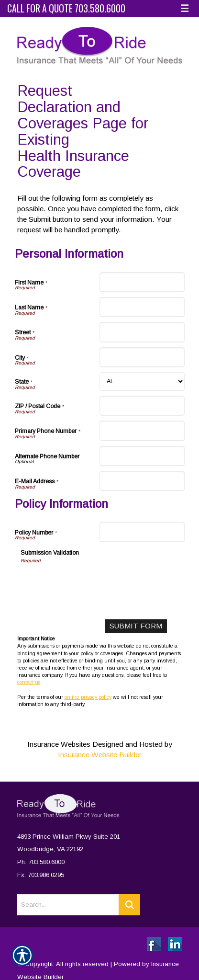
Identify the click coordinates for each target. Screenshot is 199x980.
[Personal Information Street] (142, 332)
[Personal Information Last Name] (142, 307)
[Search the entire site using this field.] (68, 899)
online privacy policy (88, 697)
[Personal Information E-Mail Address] (142, 481)
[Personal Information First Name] (142, 282)
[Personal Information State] (142, 382)
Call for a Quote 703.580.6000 (66, 8)
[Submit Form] (136, 626)
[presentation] (93, 583)
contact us (29, 682)
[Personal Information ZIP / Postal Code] (142, 406)
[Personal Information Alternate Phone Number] (142, 456)
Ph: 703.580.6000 (41, 856)
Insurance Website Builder (100, 755)
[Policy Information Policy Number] (142, 532)
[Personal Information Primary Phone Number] (142, 431)
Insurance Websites (59, 744)
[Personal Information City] (142, 357)
